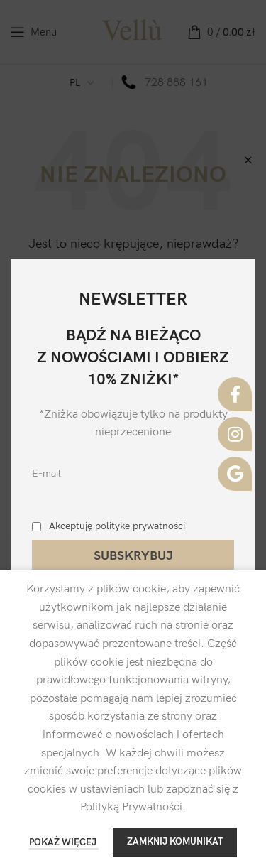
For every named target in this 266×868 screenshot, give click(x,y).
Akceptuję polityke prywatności (117, 526)
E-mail (46, 473)
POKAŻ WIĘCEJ (64, 842)
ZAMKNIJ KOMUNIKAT (175, 842)
